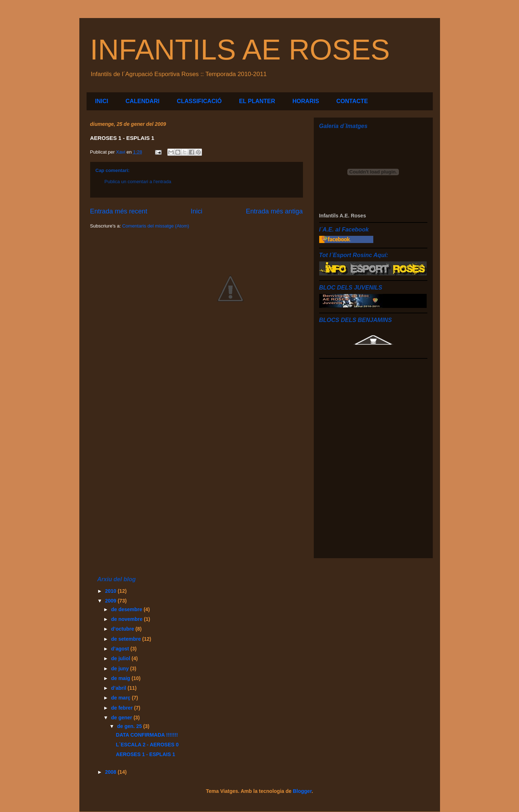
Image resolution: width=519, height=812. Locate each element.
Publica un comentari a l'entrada (138, 182)
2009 (111, 601)
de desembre (127, 609)
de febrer (123, 708)
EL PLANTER (257, 101)
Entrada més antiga (274, 211)
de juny (121, 668)
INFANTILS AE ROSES (240, 50)
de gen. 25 (130, 726)
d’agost (121, 649)
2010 (111, 591)
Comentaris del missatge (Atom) (156, 226)
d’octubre (123, 629)
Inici (197, 211)
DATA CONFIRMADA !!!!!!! (147, 735)
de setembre (127, 639)
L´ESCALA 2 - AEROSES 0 (147, 745)
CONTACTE (352, 101)
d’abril (119, 688)
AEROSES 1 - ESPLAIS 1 (145, 754)
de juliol (121, 658)
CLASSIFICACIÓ (199, 101)
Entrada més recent (119, 211)
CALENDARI (142, 101)
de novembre (127, 619)
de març (122, 698)
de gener (122, 718)
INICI (102, 101)
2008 (111, 772)
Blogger (302, 791)
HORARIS (306, 101)
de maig (121, 678)
